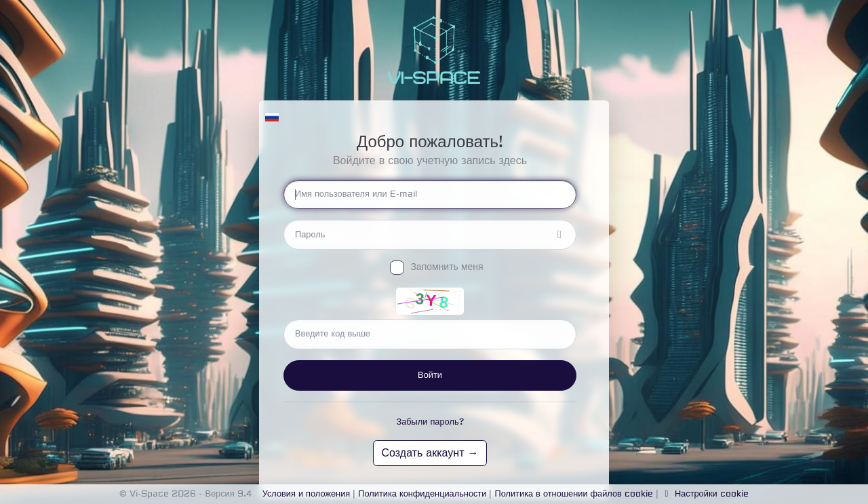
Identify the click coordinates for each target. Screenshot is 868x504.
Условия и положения (307, 494)
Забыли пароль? (430, 422)
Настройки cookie (705, 494)
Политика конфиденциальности (422, 494)
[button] (272, 114)
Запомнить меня (447, 267)
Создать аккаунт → (430, 453)
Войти (430, 375)
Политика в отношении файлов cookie (573, 494)
